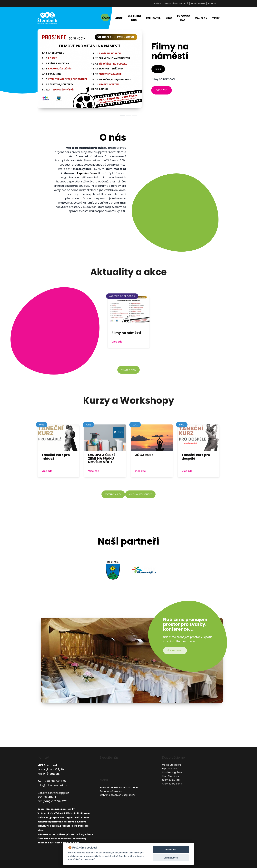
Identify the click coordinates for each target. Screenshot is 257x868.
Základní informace (111, 791)
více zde (162, 91)
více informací (175, 651)
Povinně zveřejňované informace (119, 787)
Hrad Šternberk (171, 776)
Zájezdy (201, 19)
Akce (119, 19)
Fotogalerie (198, 4)
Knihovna (153, 19)
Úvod (106, 19)
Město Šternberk (171, 765)
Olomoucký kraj (171, 780)
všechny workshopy (141, 504)
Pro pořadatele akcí (176, 4)
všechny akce (128, 379)
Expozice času (184, 19)
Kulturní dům (134, 19)
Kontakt (213, 4)
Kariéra (157, 4)
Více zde (117, 351)
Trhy (216, 19)
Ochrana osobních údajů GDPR (117, 795)
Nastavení (90, 859)
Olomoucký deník (172, 784)
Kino (169, 19)
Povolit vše (171, 850)
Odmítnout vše (171, 858)
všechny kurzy (112, 504)
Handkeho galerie (172, 772)
